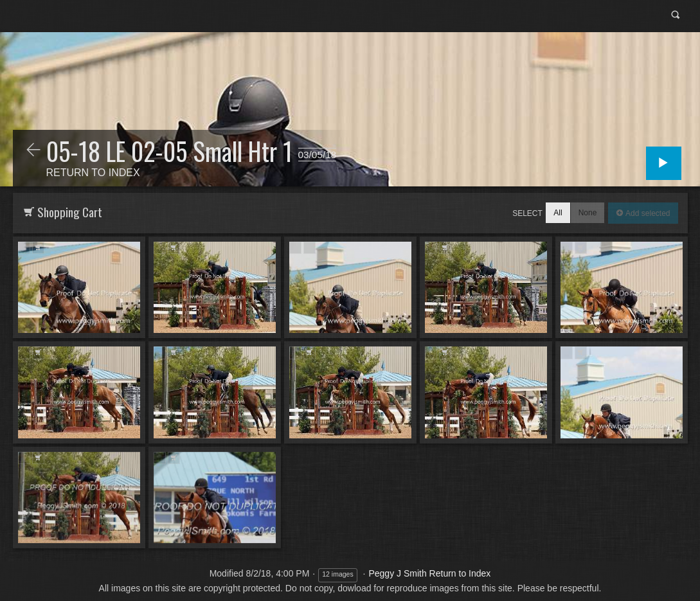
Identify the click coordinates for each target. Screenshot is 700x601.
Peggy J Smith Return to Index (429, 573)
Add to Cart (38, 248)
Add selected (647, 213)
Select (527, 213)
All (558, 213)
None (588, 213)
